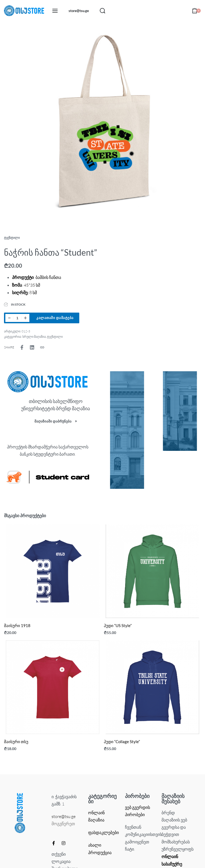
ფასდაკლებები (103, 832)
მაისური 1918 (17, 625)
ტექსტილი (12, 238)
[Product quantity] (17, 318)
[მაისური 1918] (52, 571)
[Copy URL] (42, 347)
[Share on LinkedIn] (32, 347)
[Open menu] (55, 11)
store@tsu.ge (64, 816)
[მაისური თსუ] (53, 687)
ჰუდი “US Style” (118, 625)
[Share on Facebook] (22, 347)
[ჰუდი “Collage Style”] (152, 687)
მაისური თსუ (16, 742)
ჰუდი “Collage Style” (122, 742)
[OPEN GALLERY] (102, 124)
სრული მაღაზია (34, 337)
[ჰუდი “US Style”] (152, 571)
